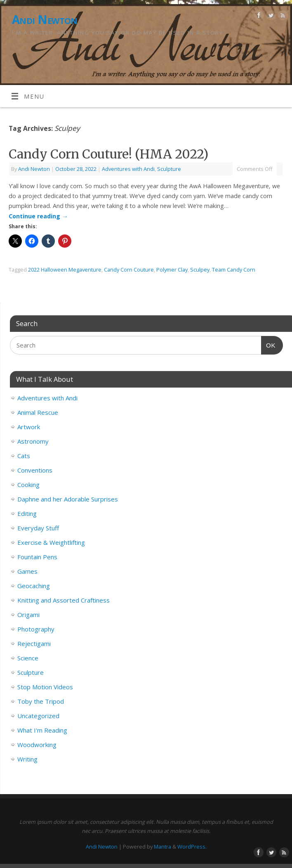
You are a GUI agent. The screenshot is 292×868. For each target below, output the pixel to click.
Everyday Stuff (38, 528)
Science (28, 658)
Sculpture (169, 169)
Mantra (162, 847)
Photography (36, 629)
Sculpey (200, 270)
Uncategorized (38, 716)
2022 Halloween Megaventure (65, 270)
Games (27, 571)
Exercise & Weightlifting (51, 542)
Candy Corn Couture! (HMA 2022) (108, 154)
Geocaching (34, 586)
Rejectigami (34, 643)
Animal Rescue (38, 412)
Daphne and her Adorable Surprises (68, 499)
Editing (27, 513)
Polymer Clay (172, 270)
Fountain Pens (37, 557)
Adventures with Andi (128, 169)
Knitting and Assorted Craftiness (64, 600)
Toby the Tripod (41, 701)
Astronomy (33, 441)
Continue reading (38, 216)
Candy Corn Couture (129, 270)
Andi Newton (45, 20)
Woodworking (37, 745)
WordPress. (192, 847)
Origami (28, 615)
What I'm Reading (42, 730)
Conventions (35, 470)
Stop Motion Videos (45, 687)
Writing (27, 759)
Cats (24, 456)
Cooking (28, 485)
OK (268, 344)
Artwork (29, 427)
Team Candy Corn (234, 270)
